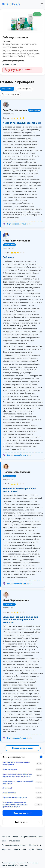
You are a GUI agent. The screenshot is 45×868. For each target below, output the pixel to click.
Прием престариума (10, 769)
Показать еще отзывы (23, 748)
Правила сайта (35, 845)
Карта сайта (7, 849)
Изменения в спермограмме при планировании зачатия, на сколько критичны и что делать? (15, 804)
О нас (4, 841)
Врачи (15, 837)
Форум (17, 849)
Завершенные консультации (32, 837)
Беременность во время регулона (15, 797)
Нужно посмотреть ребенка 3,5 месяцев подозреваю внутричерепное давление (17, 775)
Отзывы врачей (24, 89)
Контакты (6, 837)
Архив (32, 849)
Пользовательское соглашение (14, 845)
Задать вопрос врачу (22, 813)
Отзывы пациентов (10, 94)
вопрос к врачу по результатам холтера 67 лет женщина (18, 782)
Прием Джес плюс (9, 793)
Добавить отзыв (9, 64)
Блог (25, 849)
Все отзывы (7, 89)
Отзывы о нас (15, 841)
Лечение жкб (7, 788)
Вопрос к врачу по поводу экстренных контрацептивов (16, 763)
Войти (40, 849)
